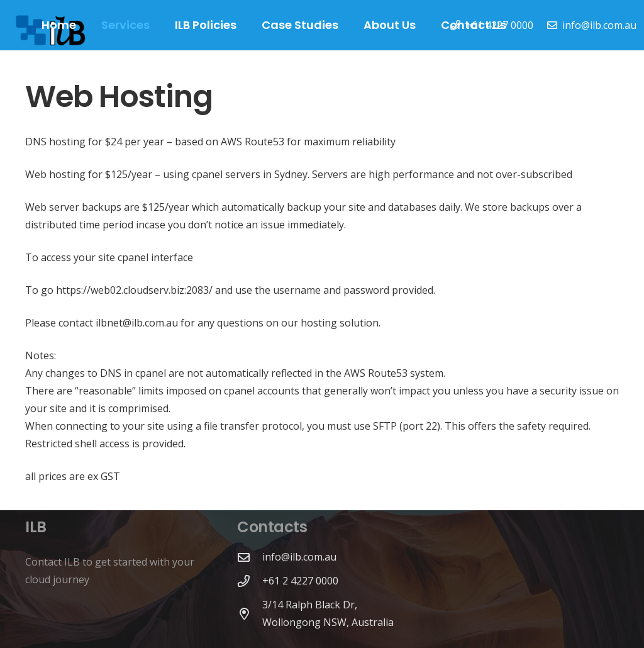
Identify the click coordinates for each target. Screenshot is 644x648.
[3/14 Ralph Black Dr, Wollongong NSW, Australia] (250, 614)
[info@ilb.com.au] (250, 557)
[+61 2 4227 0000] (250, 581)
